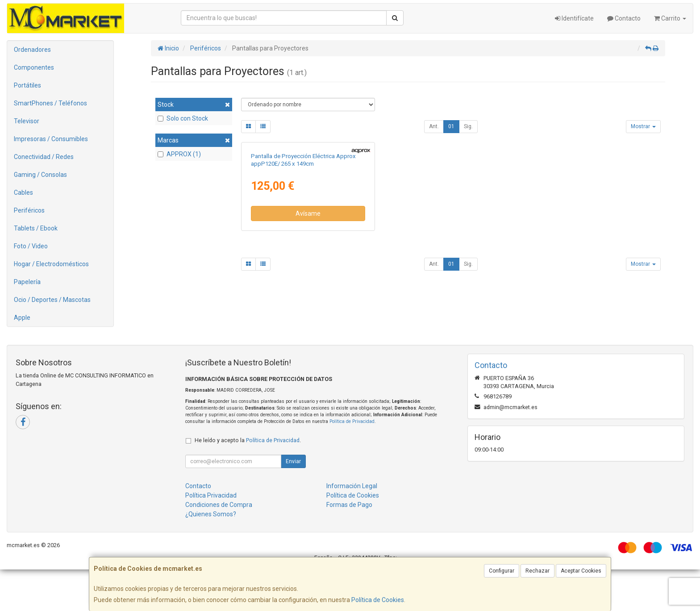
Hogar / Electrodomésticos (51, 264)
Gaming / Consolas (40, 175)
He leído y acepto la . (248, 482)
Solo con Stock (183, 118)
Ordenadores (32, 50)
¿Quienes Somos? (211, 556)
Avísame (308, 318)
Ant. (434, 126)
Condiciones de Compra (219, 546)
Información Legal (352, 527)
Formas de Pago (349, 546)
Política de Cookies (378, 600)
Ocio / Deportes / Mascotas (52, 300)
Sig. (468, 126)
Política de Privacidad (352, 463)
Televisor (27, 121)
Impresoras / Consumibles (51, 139)
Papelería (27, 282)
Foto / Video (31, 246)
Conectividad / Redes (44, 157)
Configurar (502, 571)
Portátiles (27, 85)
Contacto (624, 18)
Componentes (34, 67)
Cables (23, 193)
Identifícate (574, 18)
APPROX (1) (179, 154)
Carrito (670, 18)
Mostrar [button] (643, 126)
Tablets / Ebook (36, 228)
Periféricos (29, 210)
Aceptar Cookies (581, 571)
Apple (22, 318)
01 (451, 126)
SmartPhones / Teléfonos (50, 103)
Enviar (293, 503)
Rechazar (537, 571)
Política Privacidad (211, 537)
